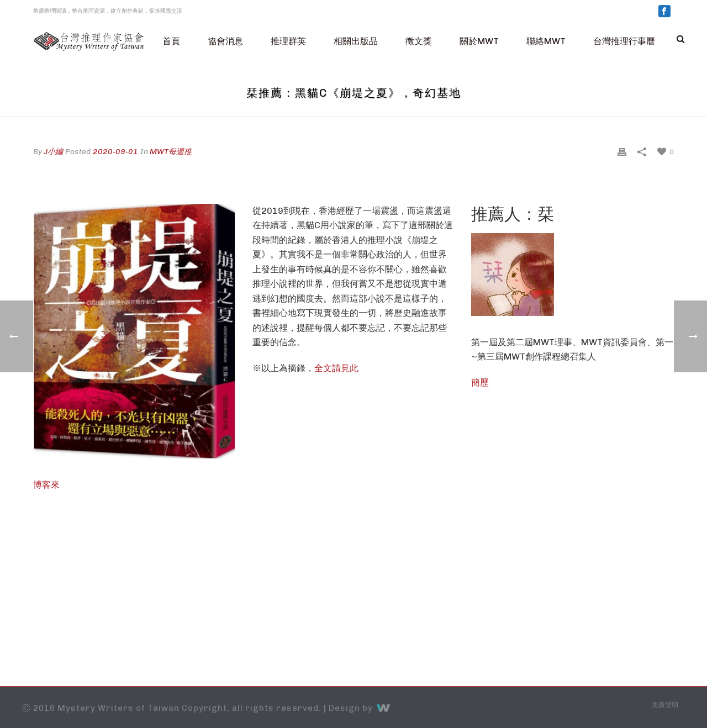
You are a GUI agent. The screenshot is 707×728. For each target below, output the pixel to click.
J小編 (53, 152)
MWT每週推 (171, 152)
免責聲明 (665, 705)
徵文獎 (419, 41)
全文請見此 (336, 368)
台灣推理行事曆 (624, 41)
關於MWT (479, 41)
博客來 (46, 485)
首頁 (171, 41)
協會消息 (225, 41)
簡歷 (480, 383)
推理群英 (288, 41)
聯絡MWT (546, 41)
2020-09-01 (115, 152)
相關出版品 (356, 41)
